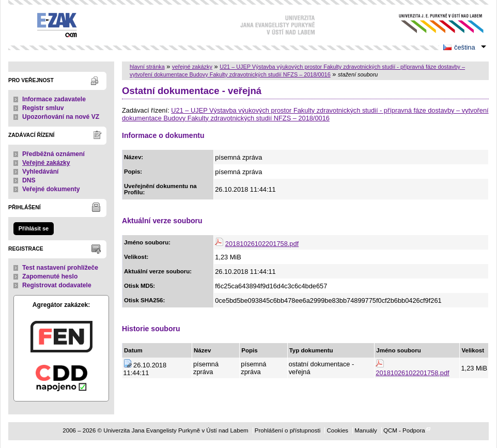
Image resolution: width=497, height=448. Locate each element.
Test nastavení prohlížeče (60, 268)
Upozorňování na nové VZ (61, 117)
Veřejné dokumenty (51, 189)
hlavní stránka (147, 67)
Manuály (366, 430)
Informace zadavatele (54, 99)
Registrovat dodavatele (57, 285)
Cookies (337, 430)
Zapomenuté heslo (50, 276)
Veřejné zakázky (46, 163)
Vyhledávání (41, 172)
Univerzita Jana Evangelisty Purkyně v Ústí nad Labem (433, 24)
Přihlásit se (34, 228)
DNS (29, 180)
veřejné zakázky (192, 67)
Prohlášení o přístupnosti (288, 430)
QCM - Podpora (404, 430)
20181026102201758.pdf (262, 244)
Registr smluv (43, 108)
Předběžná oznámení (53, 154)
